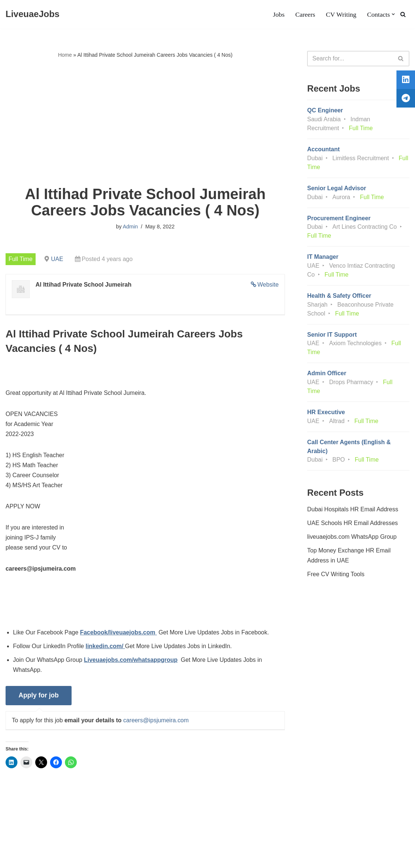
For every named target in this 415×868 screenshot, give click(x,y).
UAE (57, 259)
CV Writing (341, 14)
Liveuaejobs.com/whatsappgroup (131, 661)
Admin (130, 227)
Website (268, 285)
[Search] (403, 14)
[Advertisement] (145, 123)
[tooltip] (405, 80)
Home (65, 55)
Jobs (278, 14)
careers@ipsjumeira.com (156, 722)
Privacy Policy (69, 840)
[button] (393, 14)
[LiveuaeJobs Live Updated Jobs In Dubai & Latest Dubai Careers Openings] (32, 14)
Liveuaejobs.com (28, 859)
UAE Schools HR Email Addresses (353, 524)
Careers (305, 14)
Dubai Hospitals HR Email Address (353, 510)
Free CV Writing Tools (336, 576)
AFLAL (97, 859)
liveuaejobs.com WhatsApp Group (352, 538)
